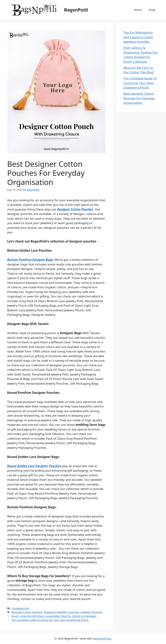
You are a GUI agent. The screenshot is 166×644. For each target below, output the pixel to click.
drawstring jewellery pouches (61, 612)
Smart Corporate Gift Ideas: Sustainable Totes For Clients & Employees (54, 616)
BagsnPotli (76, 10)
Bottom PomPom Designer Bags (30, 260)
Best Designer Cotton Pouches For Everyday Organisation (139, 98)
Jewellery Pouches (91, 612)
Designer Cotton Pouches (75, 209)
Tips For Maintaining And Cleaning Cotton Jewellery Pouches (138, 37)
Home (138, 10)
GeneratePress (102, 638)
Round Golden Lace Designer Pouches (34, 466)
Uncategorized (20, 608)
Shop (152, 10)
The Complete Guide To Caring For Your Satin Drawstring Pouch (50, 620)
